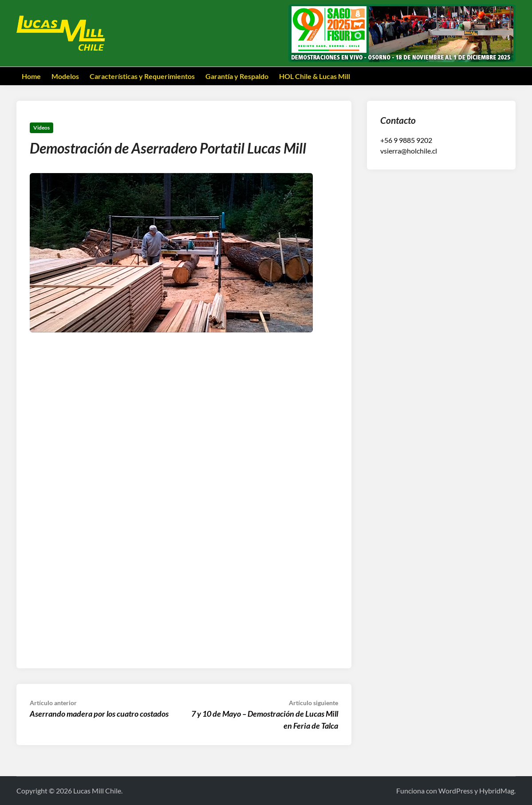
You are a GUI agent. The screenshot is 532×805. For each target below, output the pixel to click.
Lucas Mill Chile (97, 791)
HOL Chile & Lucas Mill (315, 76)
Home (31, 76)
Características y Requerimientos (142, 76)
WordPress (456, 791)
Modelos (65, 76)
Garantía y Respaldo (237, 76)
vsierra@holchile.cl (409, 151)
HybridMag (497, 791)
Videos (41, 128)
